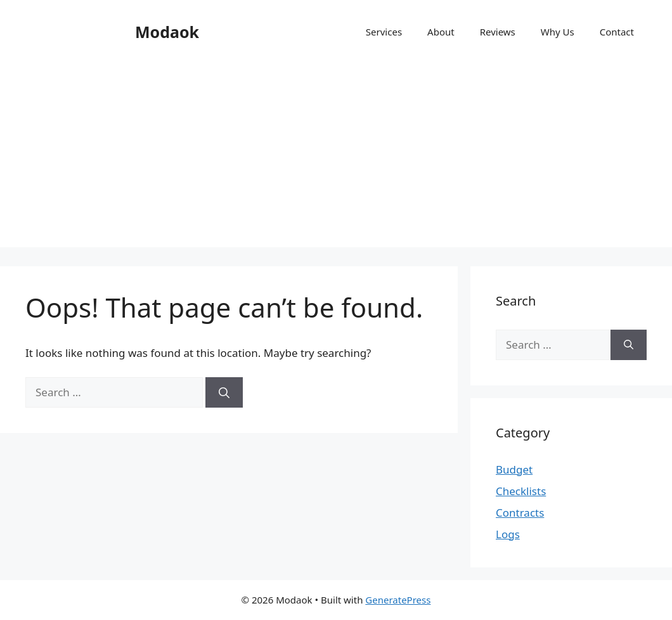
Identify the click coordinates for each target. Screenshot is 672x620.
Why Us (558, 32)
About (441, 32)
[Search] (224, 392)
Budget (514, 469)
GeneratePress (398, 600)
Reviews (498, 32)
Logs (508, 534)
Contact (617, 32)
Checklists (521, 491)
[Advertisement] (336, 158)
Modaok (167, 32)
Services (384, 32)
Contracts (520, 513)
